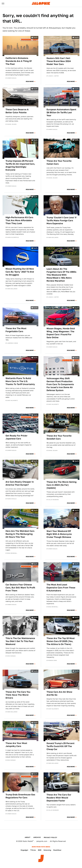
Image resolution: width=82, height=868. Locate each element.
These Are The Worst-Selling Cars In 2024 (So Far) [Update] (61, 485)
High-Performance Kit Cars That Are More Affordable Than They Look (19, 220)
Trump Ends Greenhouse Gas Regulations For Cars (20, 796)
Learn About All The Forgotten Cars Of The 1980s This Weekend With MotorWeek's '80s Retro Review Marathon (61, 275)
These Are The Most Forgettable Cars (16, 330)
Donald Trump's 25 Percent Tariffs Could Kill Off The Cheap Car (60, 746)
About (28, 837)
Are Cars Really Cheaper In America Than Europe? (20, 483)
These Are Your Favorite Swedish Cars (59, 437)
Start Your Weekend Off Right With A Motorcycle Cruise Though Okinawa (59, 534)
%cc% (35, 37)
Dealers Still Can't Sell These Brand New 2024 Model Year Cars (59, 61)
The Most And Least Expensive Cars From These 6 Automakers (61, 588)
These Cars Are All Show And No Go (59, 693)
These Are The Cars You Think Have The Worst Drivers (18, 695)
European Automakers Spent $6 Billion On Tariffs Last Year (61, 112)
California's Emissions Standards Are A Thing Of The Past (19, 61)
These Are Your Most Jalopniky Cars (16, 745)
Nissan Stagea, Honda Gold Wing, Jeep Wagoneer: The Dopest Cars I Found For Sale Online (61, 333)
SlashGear (57, 850)
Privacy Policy (51, 837)
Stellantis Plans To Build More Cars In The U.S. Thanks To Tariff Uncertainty (20, 381)
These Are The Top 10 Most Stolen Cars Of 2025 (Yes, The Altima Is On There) (61, 641)
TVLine (33, 850)
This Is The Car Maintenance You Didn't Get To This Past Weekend (20, 641)
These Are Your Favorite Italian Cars (59, 162)
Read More (30, 82)
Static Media (28, 841)
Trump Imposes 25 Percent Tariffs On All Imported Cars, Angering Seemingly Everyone (20, 165)
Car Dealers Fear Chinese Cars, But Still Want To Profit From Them (20, 588)
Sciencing (47, 850)
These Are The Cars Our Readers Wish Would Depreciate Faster (59, 798)
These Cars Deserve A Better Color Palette (17, 111)
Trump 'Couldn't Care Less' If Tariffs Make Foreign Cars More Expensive (61, 220)
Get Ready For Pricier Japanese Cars (16, 437)
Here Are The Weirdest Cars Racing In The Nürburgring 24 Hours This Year (20, 534)
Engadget (24, 850)
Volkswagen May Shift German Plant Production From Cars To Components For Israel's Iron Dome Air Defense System (60, 384)
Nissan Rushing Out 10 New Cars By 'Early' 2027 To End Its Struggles (20, 272)
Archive (37, 837)
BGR (40, 850)
